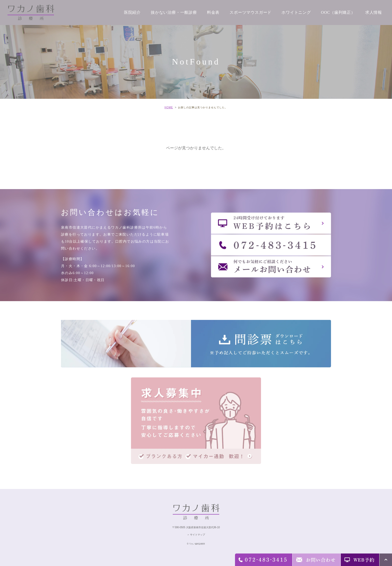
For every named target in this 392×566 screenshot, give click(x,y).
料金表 (213, 12)
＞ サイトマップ (196, 535)
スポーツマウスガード (250, 12)
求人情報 (374, 12)
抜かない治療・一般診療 (174, 12)
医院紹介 (132, 12)
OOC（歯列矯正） (338, 12)
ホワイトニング (296, 12)
